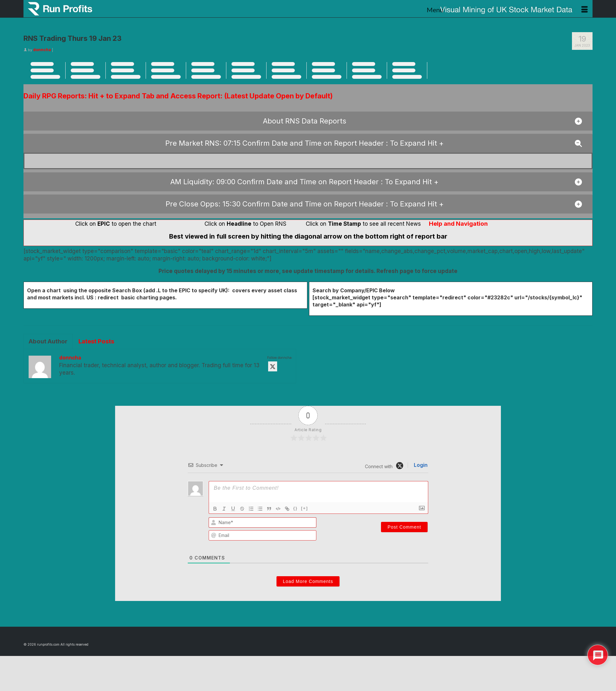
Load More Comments (308, 581)
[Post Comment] (404, 527)
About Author (48, 341)
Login (420, 465)
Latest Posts (96, 341)
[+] (304, 508)
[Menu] (507, 10)
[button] (308, 121)
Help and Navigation (458, 224)
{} (295, 508)
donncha (42, 50)
